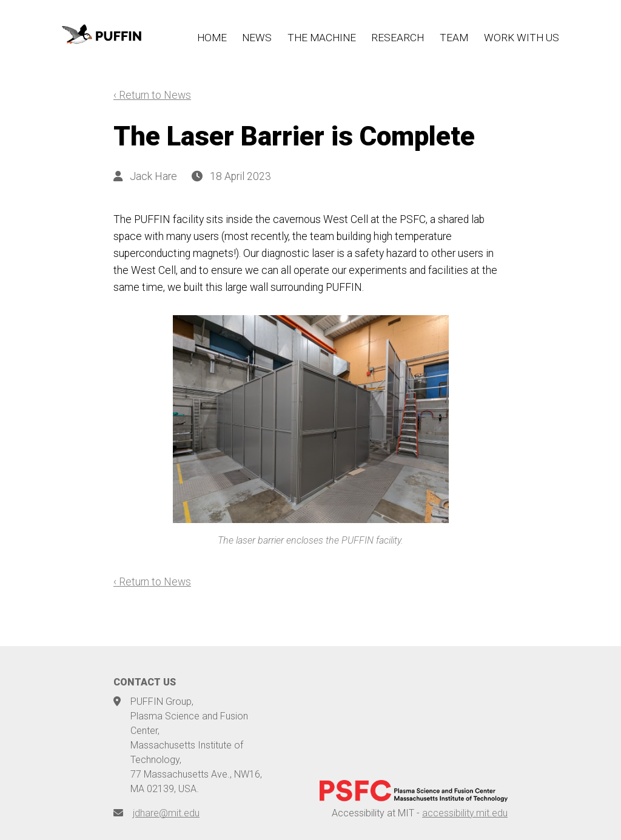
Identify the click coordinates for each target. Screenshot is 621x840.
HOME (212, 38)
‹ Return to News (152, 95)
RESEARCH (398, 38)
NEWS (257, 38)
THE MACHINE (322, 38)
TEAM (454, 38)
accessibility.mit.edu (465, 813)
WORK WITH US (522, 38)
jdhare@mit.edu (166, 813)
